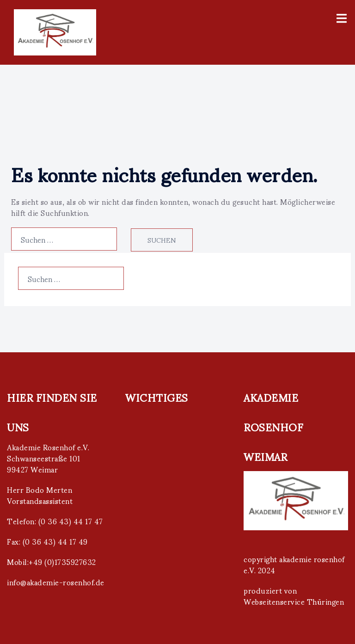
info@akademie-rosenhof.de (56, 582)
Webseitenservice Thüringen (294, 601)
